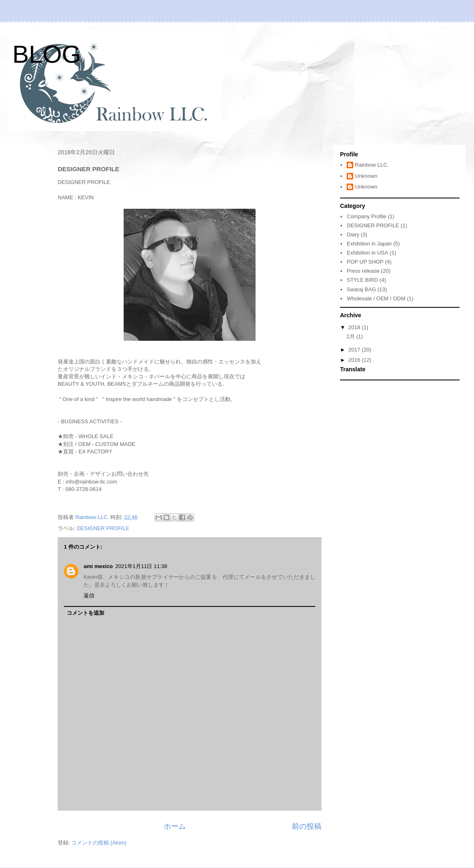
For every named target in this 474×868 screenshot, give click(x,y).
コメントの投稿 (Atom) (99, 843)
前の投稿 (307, 826)
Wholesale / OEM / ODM (376, 298)
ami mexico (98, 566)
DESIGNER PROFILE (103, 528)
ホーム (175, 826)
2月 (352, 336)
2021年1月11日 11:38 (141, 566)
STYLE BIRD (362, 280)
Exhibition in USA (367, 253)
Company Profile (366, 216)
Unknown (366, 176)
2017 (355, 350)
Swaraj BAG (361, 289)
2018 (355, 327)
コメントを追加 (86, 613)
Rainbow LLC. (372, 165)
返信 (89, 596)
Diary (353, 235)
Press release (363, 271)
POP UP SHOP (365, 262)
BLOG (47, 54)
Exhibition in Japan (369, 244)
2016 (355, 360)
